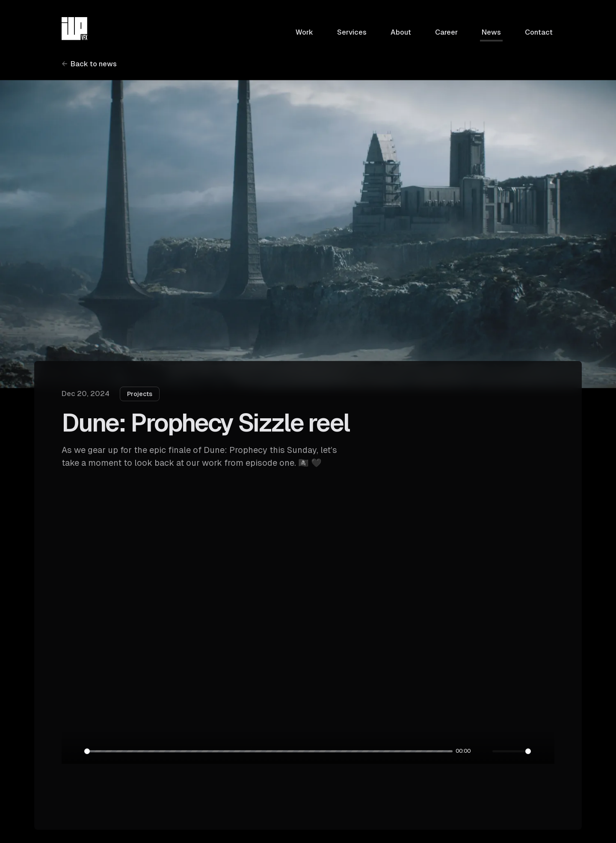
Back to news (94, 64)
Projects (140, 394)
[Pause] (74, 751)
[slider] (268, 751)
